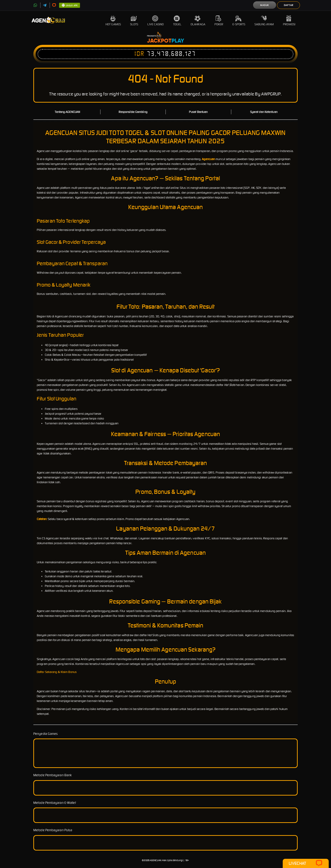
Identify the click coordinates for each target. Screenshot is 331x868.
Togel (177, 21)
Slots (134, 21)
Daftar (289, 5)
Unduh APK (70, 6)
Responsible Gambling (133, 112)
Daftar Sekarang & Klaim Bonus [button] (57, 672)
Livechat (306, 863)
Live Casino (156, 21)
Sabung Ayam (264, 21)
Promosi (289, 21)
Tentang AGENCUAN (67, 112)
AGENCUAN (156, 860)
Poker (219, 21)
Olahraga (198, 21)
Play (178, 41)
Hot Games (113, 21)
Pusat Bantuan (198, 112)
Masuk (265, 5)
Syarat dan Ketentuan (264, 112)
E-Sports (239, 21)
